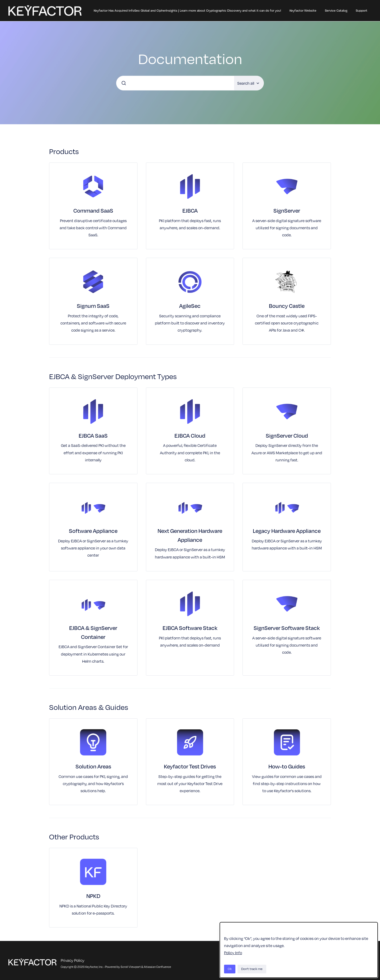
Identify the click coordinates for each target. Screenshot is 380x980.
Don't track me (252, 969)
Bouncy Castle (287, 306)
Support (362, 10)
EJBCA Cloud (190, 435)
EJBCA (190, 210)
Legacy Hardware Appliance (287, 531)
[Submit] (124, 83)
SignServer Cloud (287, 435)
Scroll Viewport (131, 967)
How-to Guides (287, 766)
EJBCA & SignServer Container (93, 632)
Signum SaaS (93, 306)
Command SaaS (93, 210)
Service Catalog (336, 10)
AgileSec (190, 306)
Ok (230, 969)
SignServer (287, 210)
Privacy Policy (73, 960)
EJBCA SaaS (93, 435)
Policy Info (233, 953)
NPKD (93, 896)
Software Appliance (93, 531)
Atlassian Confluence (157, 967)
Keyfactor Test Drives (190, 766)
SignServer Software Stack (287, 628)
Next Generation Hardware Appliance (190, 535)
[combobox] (175, 83)
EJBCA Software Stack (190, 628)
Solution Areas (93, 766)
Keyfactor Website (303, 10)
